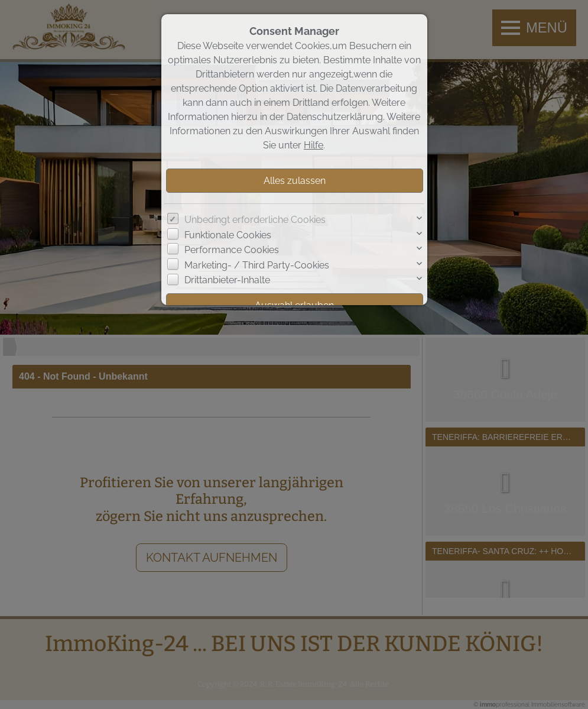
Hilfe (314, 145)
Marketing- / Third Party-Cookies (257, 265)
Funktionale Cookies (228, 235)
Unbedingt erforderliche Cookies (255, 220)
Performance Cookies (232, 250)
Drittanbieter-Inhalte (227, 280)
